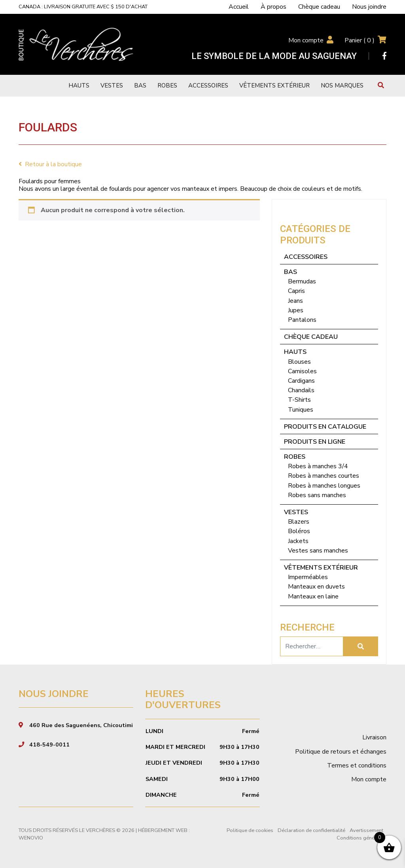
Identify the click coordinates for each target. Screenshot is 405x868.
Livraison (374, 737)
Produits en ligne (315, 442)
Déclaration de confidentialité (311, 830)
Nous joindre (369, 7)
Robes (167, 85)
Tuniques (301, 410)
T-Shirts (299, 400)
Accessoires (208, 85)
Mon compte (306, 40)
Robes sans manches (317, 495)
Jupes (296, 310)
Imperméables (308, 577)
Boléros (299, 531)
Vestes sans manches (318, 551)
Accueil (239, 7)
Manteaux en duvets (316, 587)
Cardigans (301, 381)
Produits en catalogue (325, 427)
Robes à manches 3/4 (318, 466)
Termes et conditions (357, 765)
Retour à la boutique (50, 164)
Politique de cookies (250, 830)
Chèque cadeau (319, 7)
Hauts (79, 85)
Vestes (112, 85)
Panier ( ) (360, 40)
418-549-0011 (49, 745)
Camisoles (302, 371)
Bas (140, 85)
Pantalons (302, 320)
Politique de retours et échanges (341, 752)
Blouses (299, 362)
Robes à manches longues (324, 486)
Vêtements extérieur (274, 85)
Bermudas (302, 281)
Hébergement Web (163, 830)
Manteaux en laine (313, 596)
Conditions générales (361, 838)
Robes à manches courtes (324, 476)
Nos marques (342, 85)
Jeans (295, 301)
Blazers (299, 522)
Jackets (298, 541)
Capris (296, 291)
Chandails (301, 390)
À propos (273, 7)
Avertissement (366, 830)
